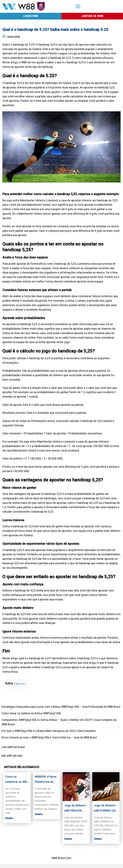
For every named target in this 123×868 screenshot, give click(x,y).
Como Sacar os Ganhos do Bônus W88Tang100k (31, 713)
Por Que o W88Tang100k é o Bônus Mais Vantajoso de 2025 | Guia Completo (49, 731)
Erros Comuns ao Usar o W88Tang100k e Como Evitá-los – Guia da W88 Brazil (49, 737)
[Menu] (78, 6)
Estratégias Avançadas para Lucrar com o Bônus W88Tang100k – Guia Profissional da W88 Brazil (61, 707)
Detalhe (9, 818)
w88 (9, 756)
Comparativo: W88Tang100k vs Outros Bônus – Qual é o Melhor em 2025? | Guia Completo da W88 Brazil (59, 722)
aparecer (20, 684)
